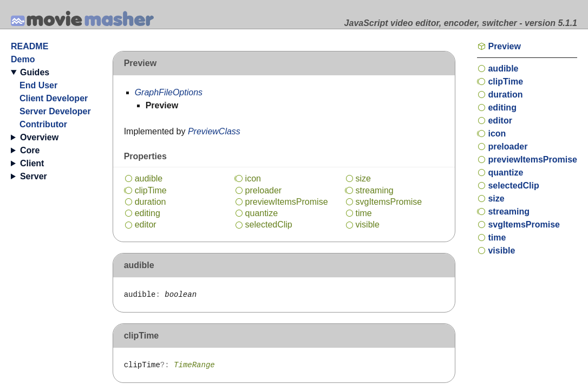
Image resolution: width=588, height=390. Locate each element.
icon (253, 178)
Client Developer (54, 98)
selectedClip (269, 225)
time (364, 213)
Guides (35, 72)
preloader (264, 190)
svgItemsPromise (389, 202)
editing (148, 213)
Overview (39, 137)
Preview (504, 46)
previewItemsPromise (287, 202)
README (30, 46)
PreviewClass (214, 131)
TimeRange (194, 365)
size (363, 178)
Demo (23, 59)
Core (30, 150)
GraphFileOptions (169, 92)
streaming (375, 190)
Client (32, 163)
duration (151, 202)
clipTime (151, 190)
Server (34, 176)
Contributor (43, 124)
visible (368, 225)
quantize (262, 213)
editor (146, 225)
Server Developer (55, 111)
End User (38, 85)
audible (149, 178)
